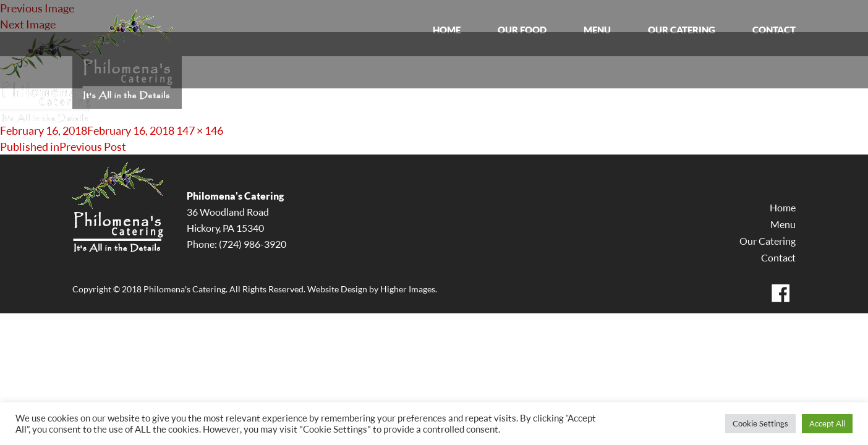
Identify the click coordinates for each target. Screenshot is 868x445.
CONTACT (774, 30)
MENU (597, 30)
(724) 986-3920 (253, 244)
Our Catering (768, 241)
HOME (447, 30)
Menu (783, 224)
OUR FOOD (522, 30)
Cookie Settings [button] (760, 423)
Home (783, 208)
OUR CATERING (682, 30)
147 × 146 (200, 130)
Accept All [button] (827, 423)
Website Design (337, 289)
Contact (778, 258)
